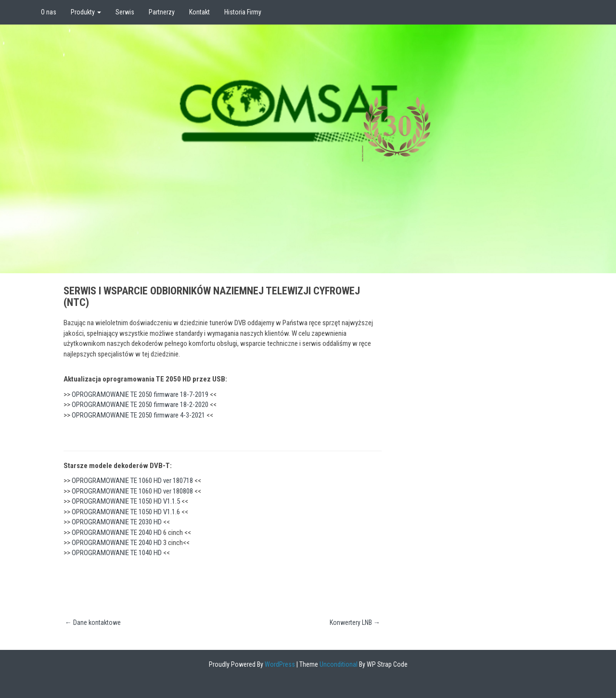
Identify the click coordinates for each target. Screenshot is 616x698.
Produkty (86, 12)
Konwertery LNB (355, 622)
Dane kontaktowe (93, 622)
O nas (49, 12)
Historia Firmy (243, 12)
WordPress (279, 664)
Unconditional (338, 664)
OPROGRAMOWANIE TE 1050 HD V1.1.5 (126, 501)
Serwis (125, 12)
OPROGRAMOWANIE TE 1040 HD (117, 553)
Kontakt (199, 12)
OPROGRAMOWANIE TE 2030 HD (117, 522)
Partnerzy (162, 12)
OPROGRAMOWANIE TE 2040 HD (117, 533)
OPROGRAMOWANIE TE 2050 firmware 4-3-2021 (138, 415)
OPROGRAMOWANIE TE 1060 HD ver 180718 (132, 481)
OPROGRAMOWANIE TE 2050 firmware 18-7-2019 (140, 394)
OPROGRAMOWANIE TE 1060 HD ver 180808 (132, 491)
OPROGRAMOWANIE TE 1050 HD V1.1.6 (126, 512)
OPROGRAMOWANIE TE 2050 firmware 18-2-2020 (140, 405)
